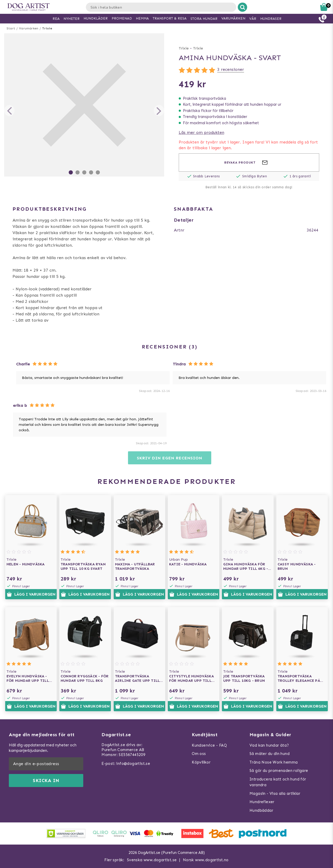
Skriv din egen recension (169, 458)
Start (11, 28)
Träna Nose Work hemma (274, 762)
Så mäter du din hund (270, 754)
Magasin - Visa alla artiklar (275, 794)
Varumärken (29, 28)
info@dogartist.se (133, 764)
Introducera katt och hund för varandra (278, 782)
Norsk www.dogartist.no (206, 860)
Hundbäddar (261, 810)
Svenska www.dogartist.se (152, 860)
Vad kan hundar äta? (269, 745)
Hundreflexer (262, 802)
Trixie (47, 28)
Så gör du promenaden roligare (279, 771)
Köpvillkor (201, 762)
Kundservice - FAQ (209, 745)
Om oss (199, 754)
